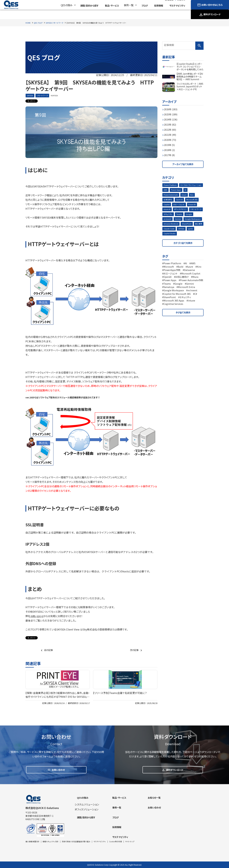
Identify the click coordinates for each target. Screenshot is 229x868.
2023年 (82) (171, 123)
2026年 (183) (172, 108)
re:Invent (195, 299)
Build (182, 269)
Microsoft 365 (170, 205)
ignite (176, 235)
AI (179, 195)
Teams (196, 215)
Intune (194, 309)
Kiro (174, 200)
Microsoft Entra (173, 296)
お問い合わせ (38, 616)
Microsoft (169, 269)
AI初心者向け (171, 283)
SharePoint (168, 230)
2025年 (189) (172, 113)
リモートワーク (43, 96)
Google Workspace (172, 225)
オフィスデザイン (193, 210)
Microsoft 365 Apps (175, 309)
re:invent (177, 220)
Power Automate (191, 195)
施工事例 (181, 230)
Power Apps (169, 195)
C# (199, 303)
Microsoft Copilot (174, 279)
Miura (186, 283)
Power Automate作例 (176, 289)
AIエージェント (196, 205)
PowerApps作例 (182, 273)
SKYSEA (30, 96)
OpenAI (193, 279)
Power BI (168, 210)
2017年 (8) (170, 153)
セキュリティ (184, 215)
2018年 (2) (170, 148)
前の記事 (49, 650)
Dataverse (170, 276)
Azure (166, 200)
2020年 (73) (171, 138)
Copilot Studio (189, 235)
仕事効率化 (184, 200)
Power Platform (171, 184)
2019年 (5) (170, 143)
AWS (193, 190)
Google (167, 220)
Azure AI (179, 210)
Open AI (196, 200)
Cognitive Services (175, 313)
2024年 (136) (172, 118)
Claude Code (194, 230)
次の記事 (134, 650)
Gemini (188, 220)
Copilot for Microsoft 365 (179, 303)
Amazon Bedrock (192, 225)
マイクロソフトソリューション (175, 190)
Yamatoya (195, 293)
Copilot (183, 205)
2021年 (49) (171, 133)
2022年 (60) (171, 128)
